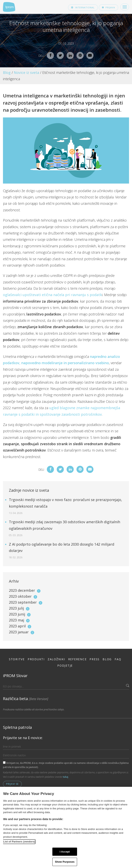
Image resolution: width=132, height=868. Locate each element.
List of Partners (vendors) (19, 842)
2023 (25, 590)
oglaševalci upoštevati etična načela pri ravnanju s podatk (52, 295)
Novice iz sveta (26, 72)
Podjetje (65, 666)
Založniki (56, 659)
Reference (77, 659)
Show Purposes (65, 862)
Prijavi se (12, 784)
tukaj (66, 777)
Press (95, 659)
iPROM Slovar (15, 676)
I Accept (65, 852)
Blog (7, 72)
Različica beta (26, 699)
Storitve (17, 659)
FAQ (118, 659)
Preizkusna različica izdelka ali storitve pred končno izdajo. (34, 709)
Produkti (36, 659)
